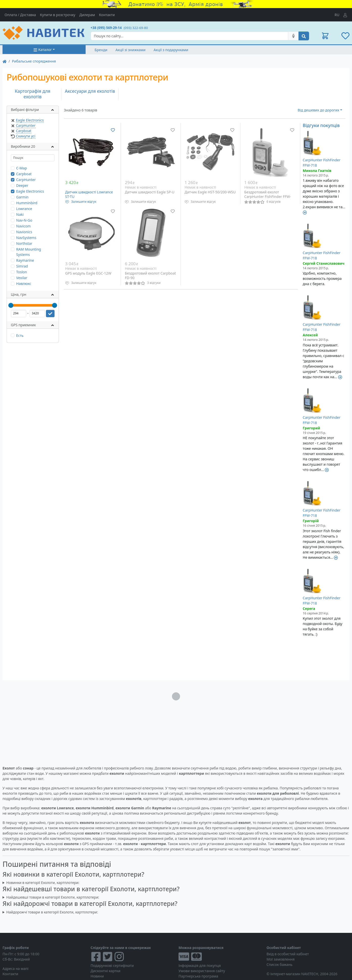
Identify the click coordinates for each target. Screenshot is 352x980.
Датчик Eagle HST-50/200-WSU (210, 192)
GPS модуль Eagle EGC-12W (88, 273)
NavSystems (26, 238)
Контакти (107, 15)
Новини (97, 976)
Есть (20, 335)
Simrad (22, 266)
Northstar (24, 243)
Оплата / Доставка (20, 15)
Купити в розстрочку (58, 15)
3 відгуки (154, 283)
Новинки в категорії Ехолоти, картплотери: (43, 883)
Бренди (101, 50)
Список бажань (280, 964)
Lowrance (24, 209)
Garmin (22, 197)
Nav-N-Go (24, 220)
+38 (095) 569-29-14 (106, 28)
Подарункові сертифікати (112, 966)
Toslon (22, 272)
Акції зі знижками (130, 50)
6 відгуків (273, 202)
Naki (20, 214)
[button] (325, 36)
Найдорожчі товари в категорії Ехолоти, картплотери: (52, 912)
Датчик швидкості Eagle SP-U (149, 192)
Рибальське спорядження (34, 61)
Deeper (22, 185)
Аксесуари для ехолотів (90, 91)
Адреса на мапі (16, 969)
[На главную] (5, 61)
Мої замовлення (281, 959)
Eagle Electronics (30, 120)
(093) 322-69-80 (136, 28)
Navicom (23, 226)
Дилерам (87, 15)
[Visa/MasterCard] (220, 957)
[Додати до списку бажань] (113, 130)
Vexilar (22, 278)
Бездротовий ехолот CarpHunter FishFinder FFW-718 (268, 196)
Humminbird (27, 203)
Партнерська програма (198, 976)
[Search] (190, 36)
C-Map (22, 168)
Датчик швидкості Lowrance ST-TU (89, 194)
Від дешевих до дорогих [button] (319, 110)
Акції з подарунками (171, 50)
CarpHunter (26, 125)
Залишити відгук (84, 202)
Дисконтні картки (106, 971)
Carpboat (24, 131)
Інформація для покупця (200, 966)
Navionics (24, 232)
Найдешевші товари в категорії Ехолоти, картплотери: (53, 897)
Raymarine (25, 260)
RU (337, 15)
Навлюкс (24, 284)
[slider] (11, 305)
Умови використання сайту (202, 971)
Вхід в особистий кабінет (288, 954)
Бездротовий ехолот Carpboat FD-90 (150, 275)
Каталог (43, 50)
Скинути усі (26, 136)
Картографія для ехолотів (33, 94)
